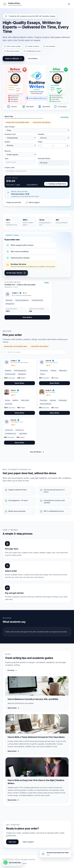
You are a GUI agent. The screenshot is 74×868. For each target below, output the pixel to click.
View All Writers (37, 452)
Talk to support (33, 202)
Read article (13, 708)
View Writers (33, 59)
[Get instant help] (12, 863)
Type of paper (10, 127)
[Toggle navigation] (69, 4)
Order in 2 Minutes (13, 59)
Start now (12, 842)
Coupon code (9, 167)
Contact (24, 863)
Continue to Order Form (56, 184)
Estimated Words (44, 158)
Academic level (10, 134)
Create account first (14, 202)
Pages (40, 142)
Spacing (8, 151)
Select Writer (20, 383)
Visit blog (12, 670)
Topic (7, 158)
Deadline (41, 134)
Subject (7, 142)
